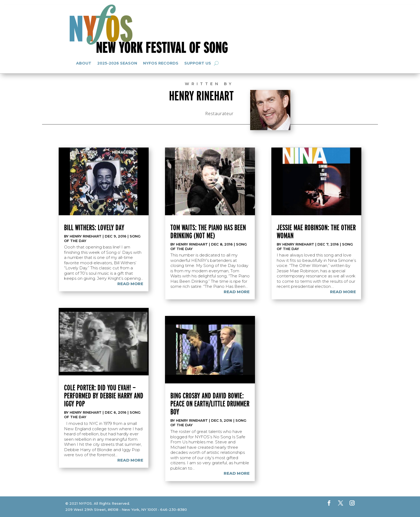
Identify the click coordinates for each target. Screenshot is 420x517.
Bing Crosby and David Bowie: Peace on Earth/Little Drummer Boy (210, 403)
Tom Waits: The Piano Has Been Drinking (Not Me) (208, 231)
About (84, 63)
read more (130, 284)
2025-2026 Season (117, 63)
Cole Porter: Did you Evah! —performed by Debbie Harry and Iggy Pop (104, 395)
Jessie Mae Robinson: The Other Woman (316, 231)
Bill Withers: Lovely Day (94, 227)
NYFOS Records (161, 63)
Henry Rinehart (86, 236)
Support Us (198, 63)
